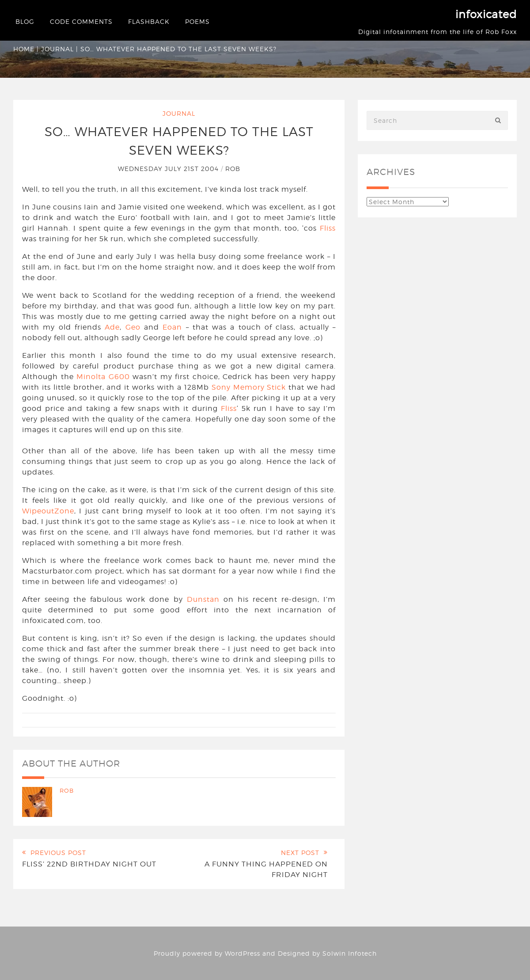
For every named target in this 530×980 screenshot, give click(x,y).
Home (24, 49)
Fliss (328, 228)
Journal (57, 49)
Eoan (172, 327)
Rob (233, 169)
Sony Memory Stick (249, 387)
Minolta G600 (103, 377)
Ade (112, 327)
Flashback (149, 21)
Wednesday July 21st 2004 (169, 169)
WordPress (242, 953)
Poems (197, 21)
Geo (133, 327)
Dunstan (203, 599)
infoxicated (486, 14)
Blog (25, 21)
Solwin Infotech (350, 953)
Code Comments (81, 21)
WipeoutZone (48, 511)
